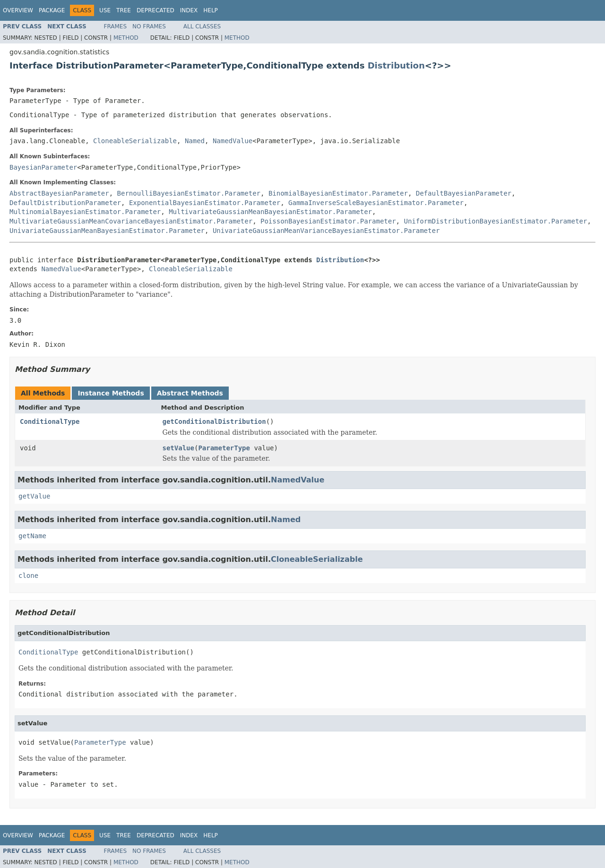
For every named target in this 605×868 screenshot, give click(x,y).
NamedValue (233, 141)
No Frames (149, 26)
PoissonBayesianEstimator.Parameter (328, 221)
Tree (124, 10)
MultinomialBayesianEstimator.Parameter (85, 212)
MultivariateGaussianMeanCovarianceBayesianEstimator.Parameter (131, 221)
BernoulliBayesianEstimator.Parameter (189, 193)
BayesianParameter (43, 167)
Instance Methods (111, 393)
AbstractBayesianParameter (59, 193)
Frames (116, 26)
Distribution (396, 65)
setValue (178, 448)
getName (32, 536)
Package (52, 10)
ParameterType (224, 448)
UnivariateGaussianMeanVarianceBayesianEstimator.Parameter (326, 231)
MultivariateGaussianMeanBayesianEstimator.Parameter (270, 212)
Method (126, 38)
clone (28, 576)
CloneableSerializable (135, 141)
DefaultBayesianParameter (464, 193)
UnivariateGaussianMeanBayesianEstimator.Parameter (107, 231)
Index (189, 10)
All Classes (202, 26)
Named (195, 141)
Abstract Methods (190, 393)
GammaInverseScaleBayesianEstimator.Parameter (376, 203)
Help (211, 10)
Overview (18, 10)
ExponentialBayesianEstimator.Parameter (205, 203)
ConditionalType (50, 421)
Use (105, 10)
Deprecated (156, 10)
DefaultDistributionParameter (65, 203)
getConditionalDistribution (214, 421)
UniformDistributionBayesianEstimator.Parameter (495, 221)
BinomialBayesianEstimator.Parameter (338, 193)
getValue (34, 496)
